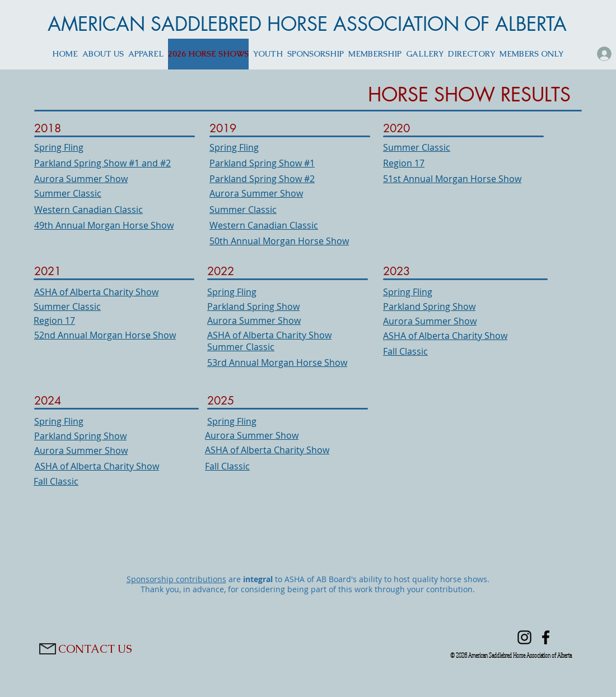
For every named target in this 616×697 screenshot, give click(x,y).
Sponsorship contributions (176, 579)
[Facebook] (546, 637)
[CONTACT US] (95, 649)
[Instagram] (524, 637)
